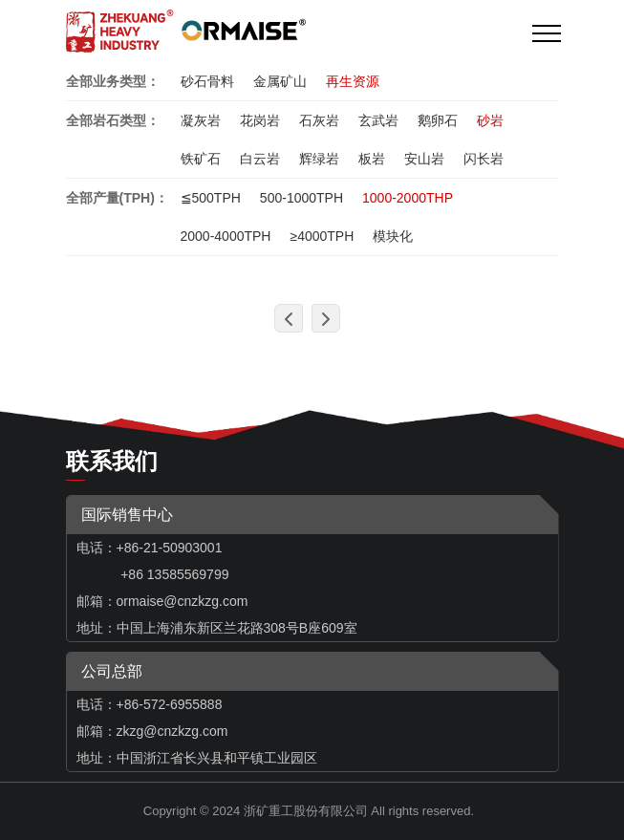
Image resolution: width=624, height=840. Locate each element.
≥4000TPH (322, 236)
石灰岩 (319, 120)
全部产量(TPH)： (117, 198)
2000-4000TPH (226, 236)
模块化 (393, 236)
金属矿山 (280, 81)
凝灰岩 (201, 120)
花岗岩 (260, 120)
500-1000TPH (301, 198)
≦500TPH (211, 198)
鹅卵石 (438, 120)
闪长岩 (484, 159)
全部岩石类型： (113, 120)
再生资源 (353, 81)
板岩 (372, 159)
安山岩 (424, 159)
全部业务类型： (113, 81)
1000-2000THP (408, 198)
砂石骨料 (207, 81)
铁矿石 (201, 159)
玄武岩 (378, 120)
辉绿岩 (319, 159)
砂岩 (490, 120)
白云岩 (260, 159)
